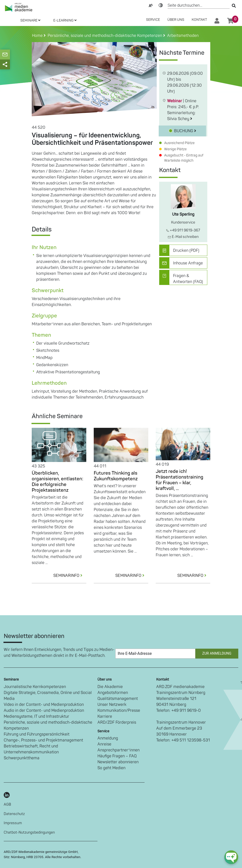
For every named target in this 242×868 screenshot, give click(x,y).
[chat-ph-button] (231, 857)
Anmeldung (108, 738)
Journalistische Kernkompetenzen (35, 687)
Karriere (105, 716)
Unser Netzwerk (112, 705)
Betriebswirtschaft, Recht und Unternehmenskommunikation (31, 749)
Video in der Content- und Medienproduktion (44, 705)
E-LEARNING (65, 20)
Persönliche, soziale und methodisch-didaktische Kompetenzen (48, 725)
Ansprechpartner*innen (119, 750)
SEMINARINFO (70, 576)
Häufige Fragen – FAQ (117, 756)
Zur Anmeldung (217, 653)
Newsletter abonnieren (118, 762)
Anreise (104, 744)
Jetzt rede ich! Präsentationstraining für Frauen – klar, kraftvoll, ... (180, 480)
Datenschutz (14, 814)
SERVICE (153, 20)
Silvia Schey (180, 119)
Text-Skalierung (151, 5)
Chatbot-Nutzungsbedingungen (29, 832)
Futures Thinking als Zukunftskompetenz (116, 476)
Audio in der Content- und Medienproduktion (44, 711)
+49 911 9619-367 (183, 230)
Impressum (13, 823)
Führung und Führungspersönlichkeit (37, 734)
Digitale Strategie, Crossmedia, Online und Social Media (48, 696)
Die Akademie (110, 687)
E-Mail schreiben (183, 237)
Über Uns (176, 20)
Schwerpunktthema (22, 758)
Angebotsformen (113, 693)
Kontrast (161, 5)
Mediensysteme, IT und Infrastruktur (36, 716)
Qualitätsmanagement (118, 699)
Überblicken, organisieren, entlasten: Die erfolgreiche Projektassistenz (58, 482)
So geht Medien (111, 768)
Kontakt (199, 20)
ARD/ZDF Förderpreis (117, 722)
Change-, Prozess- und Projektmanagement (43, 740)
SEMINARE (30, 20)
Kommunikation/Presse (119, 711)
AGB (7, 804)
